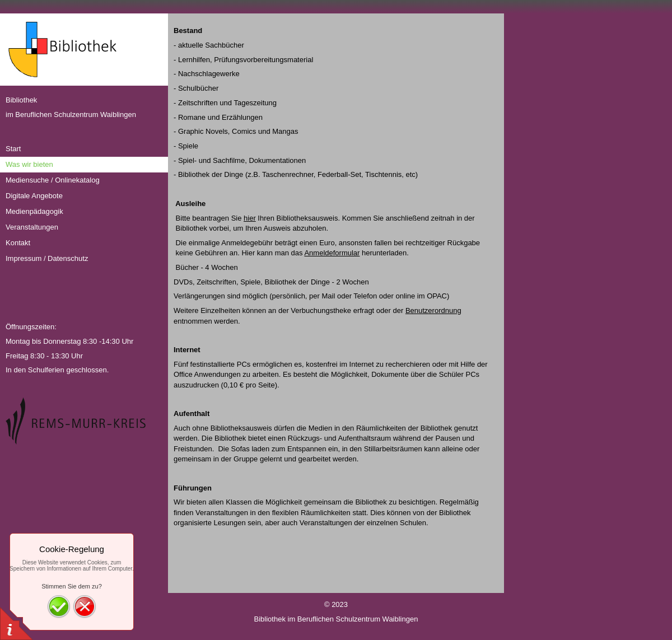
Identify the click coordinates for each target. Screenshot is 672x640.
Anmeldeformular (332, 253)
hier (250, 218)
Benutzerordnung (433, 310)
